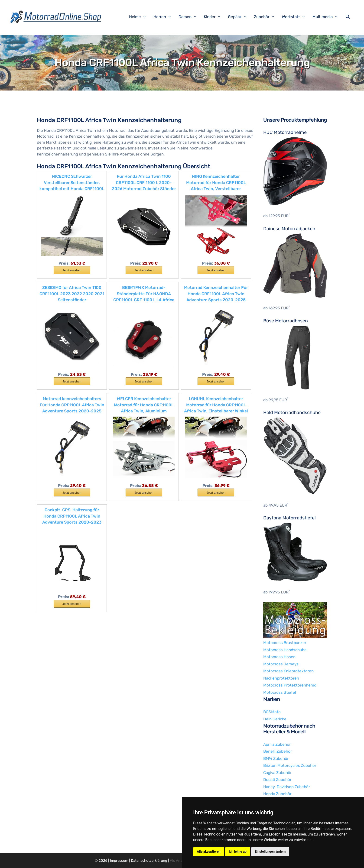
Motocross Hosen (279, 657)
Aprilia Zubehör (277, 744)
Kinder (215, 17)
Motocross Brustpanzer (285, 643)
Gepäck (240, 17)
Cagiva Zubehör (277, 773)
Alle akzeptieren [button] (209, 852)
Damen (190, 17)
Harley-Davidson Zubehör (287, 787)
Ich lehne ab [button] (238, 852)
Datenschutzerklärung (149, 861)
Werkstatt (296, 17)
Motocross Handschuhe (285, 650)
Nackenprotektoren (281, 678)
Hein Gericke (275, 719)
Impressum (119, 861)
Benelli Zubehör (278, 751)
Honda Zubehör (277, 794)
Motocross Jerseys (281, 664)
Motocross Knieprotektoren (288, 671)
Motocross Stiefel (280, 692)
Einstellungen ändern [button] (270, 852)
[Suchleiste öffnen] (349, 17)
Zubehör (267, 17)
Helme (140, 17)
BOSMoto (272, 712)
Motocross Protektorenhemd (290, 685)
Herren (165, 17)
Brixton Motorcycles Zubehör (290, 765)
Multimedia (328, 17)
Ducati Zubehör (277, 780)
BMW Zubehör (276, 758)
